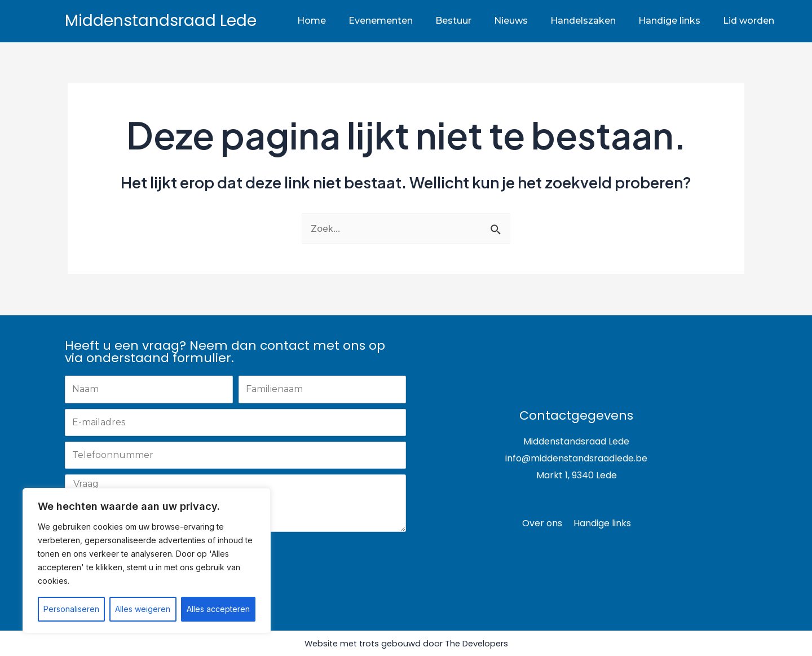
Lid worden (749, 21)
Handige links (669, 21)
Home (312, 21)
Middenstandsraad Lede (161, 21)
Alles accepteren (218, 609)
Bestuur (453, 21)
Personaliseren (71, 609)
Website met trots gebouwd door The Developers (406, 643)
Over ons (542, 523)
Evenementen (381, 21)
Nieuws (511, 21)
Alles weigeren (143, 609)
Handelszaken (583, 21)
